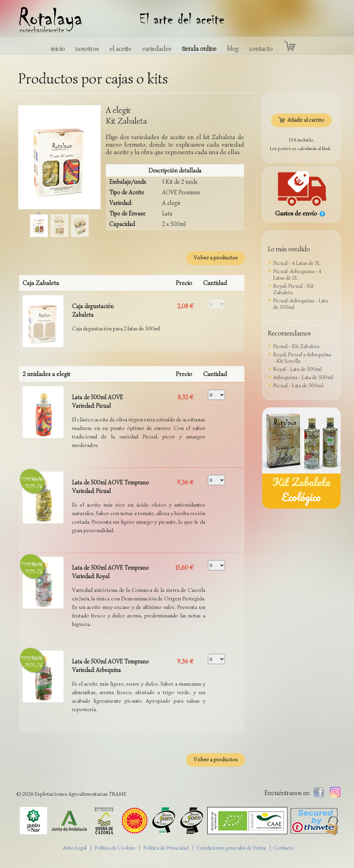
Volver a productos (216, 258)
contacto (261, 49)
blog (233, 49)
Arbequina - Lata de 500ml (303, 377)
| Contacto (283, 848)
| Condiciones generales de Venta (231, 848)
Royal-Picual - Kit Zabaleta (293, 289)
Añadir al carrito (301, 120)
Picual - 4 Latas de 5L (297, 263)
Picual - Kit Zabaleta (296, 346)
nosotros (87, 49)
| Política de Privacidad (165, 848)
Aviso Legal (75, 848)
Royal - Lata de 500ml (297, 369)
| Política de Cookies (114, 848)
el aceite (121, 49)
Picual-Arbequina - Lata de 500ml (300, 304)
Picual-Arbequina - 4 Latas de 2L (297, 275)
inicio (58, 49)
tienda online (199, 49)
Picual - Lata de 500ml (298, 386)
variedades (157, 49)
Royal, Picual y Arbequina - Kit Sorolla (302, 358)
